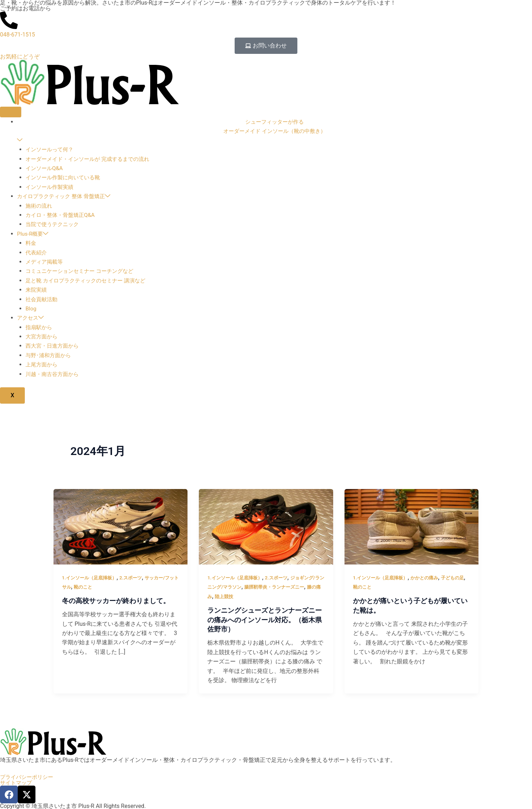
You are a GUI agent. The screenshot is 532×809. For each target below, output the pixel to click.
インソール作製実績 (51, 187)
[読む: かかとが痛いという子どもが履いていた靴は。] (412, 527)
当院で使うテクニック (54, 225)
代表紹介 (37, 253)
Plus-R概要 (33, 234)
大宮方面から (43, 337)
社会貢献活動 (43, 300)
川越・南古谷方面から (54, 374)
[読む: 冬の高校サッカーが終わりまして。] (121, 527)
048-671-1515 (18, 35)
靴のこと (94, 587)
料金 (31, 243)
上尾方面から (43, 365)
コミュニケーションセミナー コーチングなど (83, 272)
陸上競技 (240, 597)
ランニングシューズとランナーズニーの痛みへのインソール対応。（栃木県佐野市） (264, 620)
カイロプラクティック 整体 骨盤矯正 (67, 197)
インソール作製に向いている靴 (65, 178)
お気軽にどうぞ (20, 57)
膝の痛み (217, 597)
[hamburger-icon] (11, 112)
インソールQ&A (45, 168)
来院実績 (37, 290)
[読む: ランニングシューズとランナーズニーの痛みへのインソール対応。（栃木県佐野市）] (266, 527)
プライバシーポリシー (28, 777)
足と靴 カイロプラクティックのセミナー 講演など (89, 281)
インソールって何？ (51, 150)
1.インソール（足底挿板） (91, 578)
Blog (31, 309)
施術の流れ (40, 206)
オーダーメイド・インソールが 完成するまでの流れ (91, 159)
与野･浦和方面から (50, 356)
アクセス (31, 318)
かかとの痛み (429, 578)
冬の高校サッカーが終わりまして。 (119, 601)
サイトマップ (17, 783)
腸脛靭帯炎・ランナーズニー (289, 587)
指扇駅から (40, 328)
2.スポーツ (135, 578)
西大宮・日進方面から (54, 346)
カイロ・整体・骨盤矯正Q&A (62, 215)
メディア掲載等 (45, 262)
